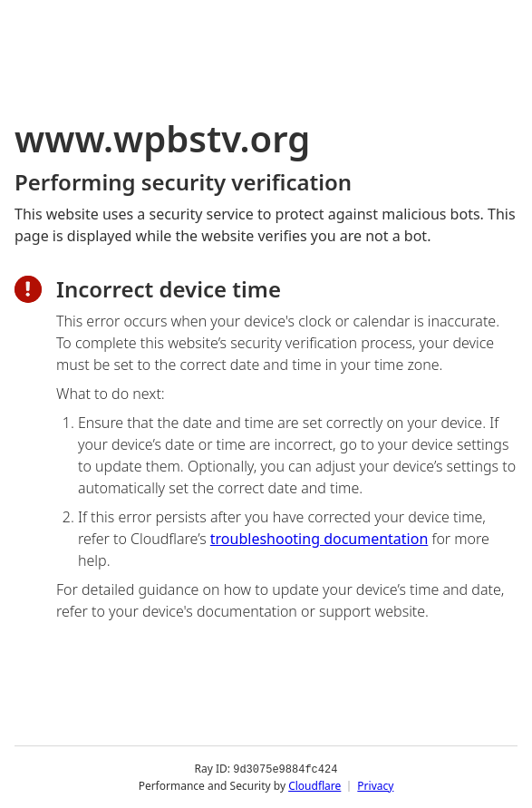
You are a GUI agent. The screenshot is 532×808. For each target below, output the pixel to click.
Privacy (375, 785)
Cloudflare (314, 785)
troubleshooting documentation (319, 539)
